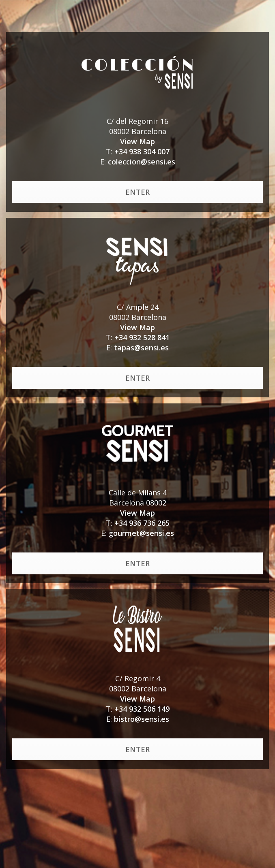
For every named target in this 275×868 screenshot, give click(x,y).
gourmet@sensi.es (141, 533)
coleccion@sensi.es (142, 162)
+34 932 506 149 (142, 709)
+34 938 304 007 (142, 151)
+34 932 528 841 (142, 337)
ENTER (137, 192)
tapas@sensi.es (141, 348)
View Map (137, 141)
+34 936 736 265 (142, 523)
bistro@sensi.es (142, 719)
